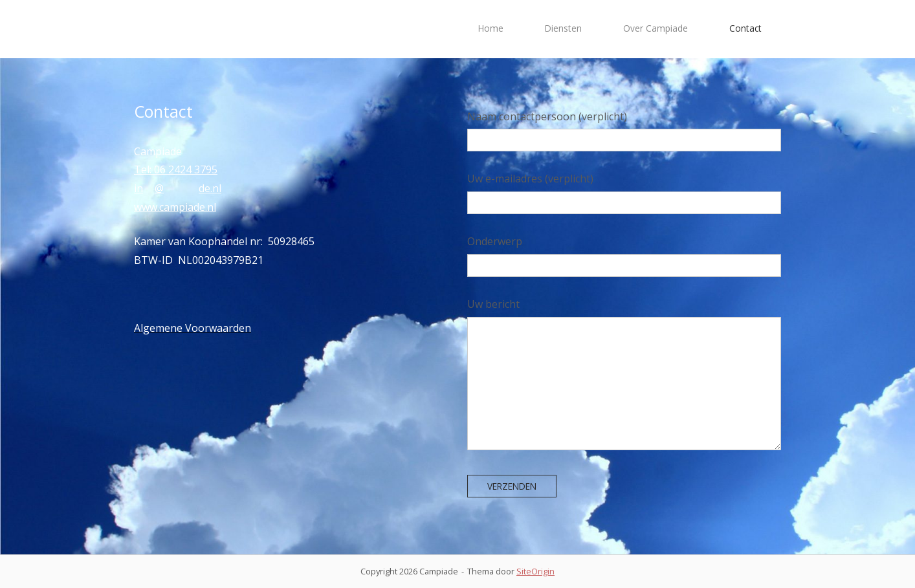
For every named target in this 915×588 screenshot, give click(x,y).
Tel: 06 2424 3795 (176, 169)
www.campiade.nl (175, 207)
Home (491, 28)
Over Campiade (656, 28)
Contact (745, 28)
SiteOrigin (535, 571)
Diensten (563, 28)
